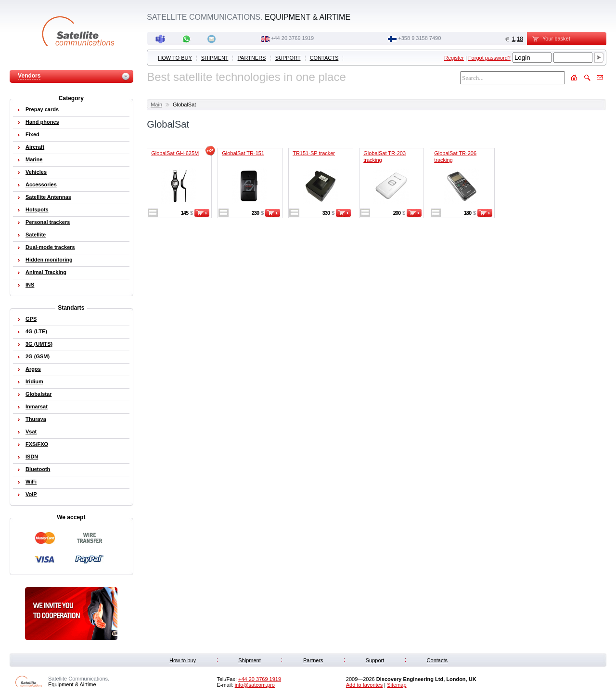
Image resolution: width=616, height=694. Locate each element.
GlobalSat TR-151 (243, 153)
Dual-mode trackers (50, 247)
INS (30, 285)
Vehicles (36, 172)
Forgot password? (489, 58)
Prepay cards (42, 109)
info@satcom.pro (255, 685)
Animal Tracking (46, 272)
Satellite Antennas (48, 197)
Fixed (32, 134)
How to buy (175, 58)
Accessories (41, 184)
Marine (34, 159)
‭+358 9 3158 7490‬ (419, 38)
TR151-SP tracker (314, 153)
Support (288, 58)
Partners (252, 58)
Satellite (36, 235)
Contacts (324, 58)
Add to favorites (364, 685)
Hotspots (37, 210)
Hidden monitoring (49, 260)
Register (454, 58)
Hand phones (42, 122)
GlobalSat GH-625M (175, 153)
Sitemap (397, 685)
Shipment (215, 58)
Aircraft (35, 147)
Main (156, 105)
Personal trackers (48, 222)
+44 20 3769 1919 (292, 38)
